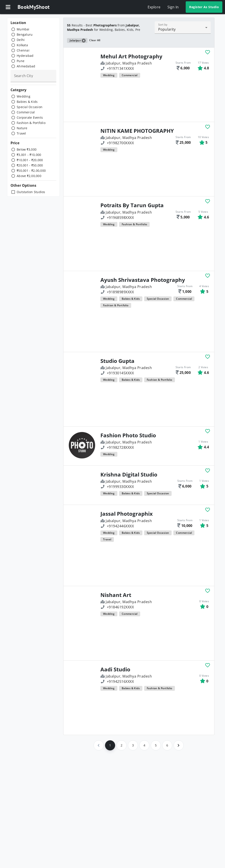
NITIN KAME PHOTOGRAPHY (137, 131)
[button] (8, 7)
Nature (22, 128)
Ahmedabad (26, 66)
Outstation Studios (31, 192)
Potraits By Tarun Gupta (132, 205)
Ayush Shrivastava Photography (143, 280)
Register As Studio (204, 7)
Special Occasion (30, 107)
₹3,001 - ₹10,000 (29, 155)
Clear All (95, 40)
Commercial (26, 112)
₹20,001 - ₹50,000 (30, 165)
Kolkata (22, 45)
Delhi (21, 40)
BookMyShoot (34, 7)
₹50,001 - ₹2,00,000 (31, 171)
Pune (21, 61)
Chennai (23, 50)
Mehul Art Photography (131, 56)
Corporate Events (30, 117)
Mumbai (23, 29)
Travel (21, 133)
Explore (154, 7)
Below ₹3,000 (27, 149)
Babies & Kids (27, 102)
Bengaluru (25, 34)
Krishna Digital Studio (129, 475)
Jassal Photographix (127, 514)
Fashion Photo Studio (128, 435)
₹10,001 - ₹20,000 (30, 160)
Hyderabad (25, 56)
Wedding (24, 96)
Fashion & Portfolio (31, 123)
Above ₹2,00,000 (29, 176)
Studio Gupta (117, 361)
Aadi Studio (115, 669)
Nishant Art (116, 595)
